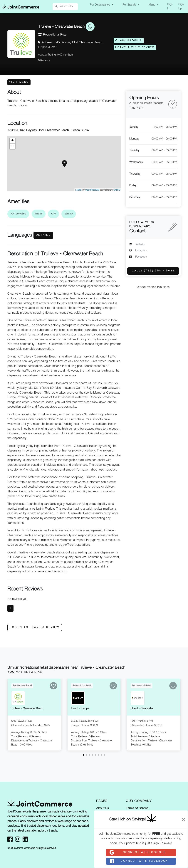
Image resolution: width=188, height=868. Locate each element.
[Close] (183, 820)
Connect (137, 852)
